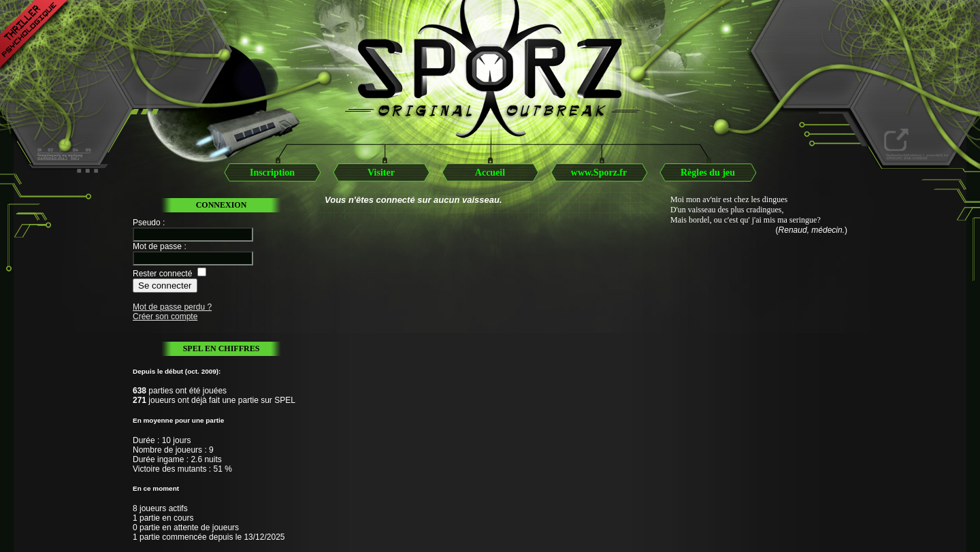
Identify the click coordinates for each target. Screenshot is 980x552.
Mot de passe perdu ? (172, 307)
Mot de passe (157, 246)
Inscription (272, 173)
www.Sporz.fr (599, 173)
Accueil (490, 173)
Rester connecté (162, 274)
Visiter (381, 173)
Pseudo (147, 223)
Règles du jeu (708, 173)
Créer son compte (165, 316)
